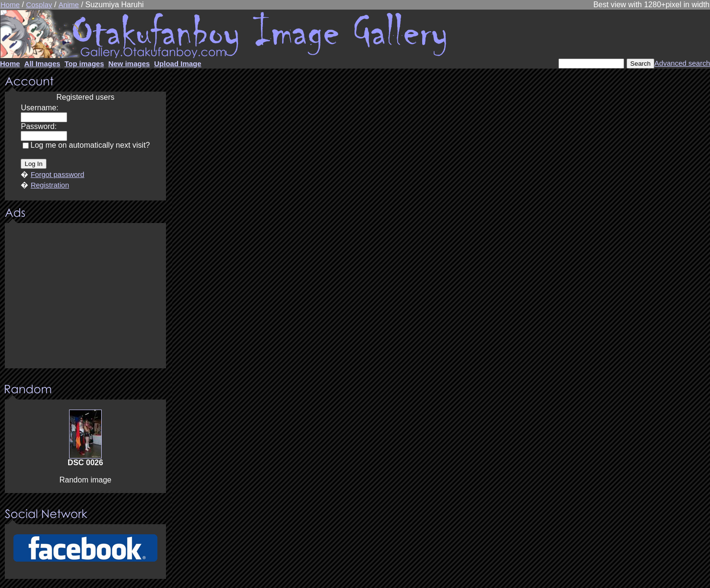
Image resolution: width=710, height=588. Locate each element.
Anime (69, 5)
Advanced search (682, 63)
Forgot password (58, 174)
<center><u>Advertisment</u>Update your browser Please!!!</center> (85, 296)
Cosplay (39, 5)
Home (10, 5)
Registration (50, 185)
